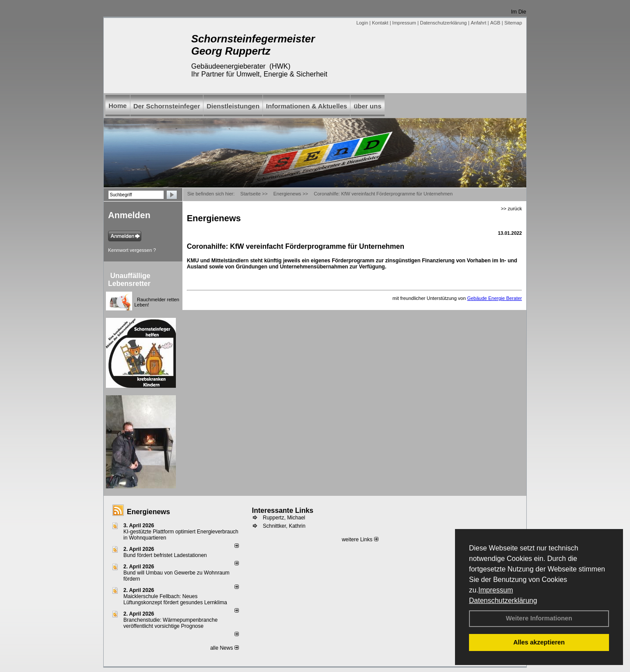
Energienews (149, 512)
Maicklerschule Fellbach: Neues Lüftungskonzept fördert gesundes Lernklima (175, 599)
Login (362, 23)
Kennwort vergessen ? (132, 250)
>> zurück (511, 209)
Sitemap (513, 23)
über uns (367, 106)
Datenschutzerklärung (503, 601)
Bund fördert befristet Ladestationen (165, 555)
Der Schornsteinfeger (167, 106)
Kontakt (380, 23)
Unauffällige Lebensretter (129, 280)
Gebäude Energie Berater (495, 298)
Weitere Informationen (539, 618)
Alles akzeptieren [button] (539, 642)
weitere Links (360, 540)
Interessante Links (283, 510)
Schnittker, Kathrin (284, 526)
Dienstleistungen (233, 106)
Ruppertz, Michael (284, 518)
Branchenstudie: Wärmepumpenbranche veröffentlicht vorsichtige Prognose (170, 623)
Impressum (495, 590)
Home (118, 106)
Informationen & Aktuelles (306, 106)
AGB (495, 23)
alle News (224, 648)
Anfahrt (478, 23)
